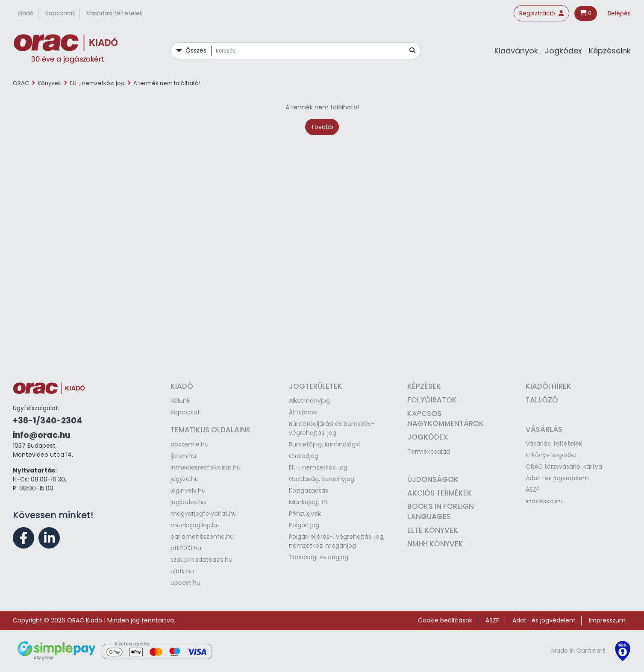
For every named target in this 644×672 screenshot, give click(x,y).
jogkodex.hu (188, 502)
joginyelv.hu (188, 490)
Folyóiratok (432, 400)
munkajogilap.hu (195, 525)
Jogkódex (563, 51)
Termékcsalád (429, 452)
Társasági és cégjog (319, 557)
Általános (303, 412)
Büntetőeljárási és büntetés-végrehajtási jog (332, 428)
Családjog (304, 456)
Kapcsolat (60, 13)
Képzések (424, 386)
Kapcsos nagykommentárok (446, 419)
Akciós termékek (440, 493)
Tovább (322, 127)
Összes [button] (196, 50)
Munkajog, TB (308, 502)
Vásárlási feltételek (115, 13)
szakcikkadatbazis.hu (201, 560)
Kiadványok (516, 51)
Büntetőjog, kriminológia (325, 444)
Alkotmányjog (309, 401)
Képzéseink (610, 51)
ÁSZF (532, 490)
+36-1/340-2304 (47, 421)
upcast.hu (185, 583)
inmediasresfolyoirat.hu (206, 467)
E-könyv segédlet (551, 455)
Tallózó (542, 400)
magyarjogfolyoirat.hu (204, 514)
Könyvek (49, 83)
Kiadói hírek (548, 386)
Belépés (619, 13)
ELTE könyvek (433, 530)
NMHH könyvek (435, 544)
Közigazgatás (309, 490)
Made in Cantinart (578, 651)
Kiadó (26, 13)
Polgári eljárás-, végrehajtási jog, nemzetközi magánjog (337, 541)
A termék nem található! (167, 83)
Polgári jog (304, 525)
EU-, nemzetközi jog (97, 83)
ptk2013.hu (186, 548)
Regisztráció (541, 13)
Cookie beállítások (445, 620)
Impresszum (544, 501)
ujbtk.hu (182, 571)
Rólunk (180, 401)
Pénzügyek (305, 514)
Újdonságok (433, 479)
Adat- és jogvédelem (557, 478)
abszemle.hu (190, 444)
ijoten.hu (183, 456)
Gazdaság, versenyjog (322, 479)
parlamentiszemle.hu (202, 537)
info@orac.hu (41, 435)
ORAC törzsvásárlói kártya (564, 467)
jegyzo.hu (185, 479)
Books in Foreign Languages (441, 511)
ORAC (21, 83)
